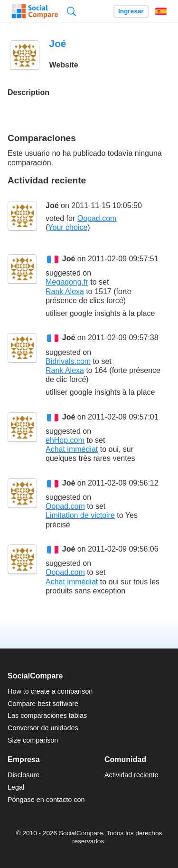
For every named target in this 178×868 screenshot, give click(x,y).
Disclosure (23, 775)
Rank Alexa (65, 291)
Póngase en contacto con (46, 800)
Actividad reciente (131, 775)
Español (161, 11)
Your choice (68, 227)
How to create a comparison (50, 691)
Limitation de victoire (80, 515)
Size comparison (33, 740)
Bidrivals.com (68, 361)
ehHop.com (65, 440)
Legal (16, 787)
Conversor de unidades (43, 728)
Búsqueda (71, 11)
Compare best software (43, 704)
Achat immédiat (72, 449)
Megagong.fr (67, 282)
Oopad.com (97, 218)
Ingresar (131, 11)
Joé (52, 205)
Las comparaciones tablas (47, 715)
